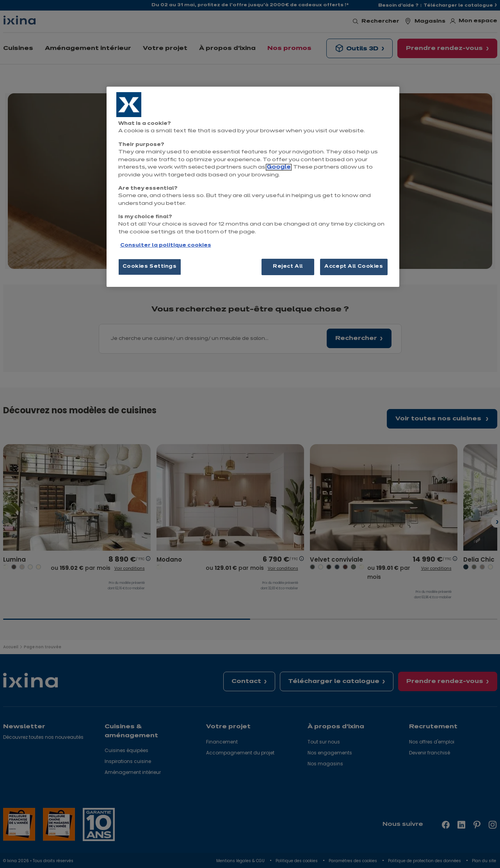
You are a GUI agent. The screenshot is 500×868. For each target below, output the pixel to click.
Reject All (288, 267)
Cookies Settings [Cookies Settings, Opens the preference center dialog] (150, 267)
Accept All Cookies (354, 267)
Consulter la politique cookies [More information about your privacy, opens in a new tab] (166, 245)
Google (279, 167)
